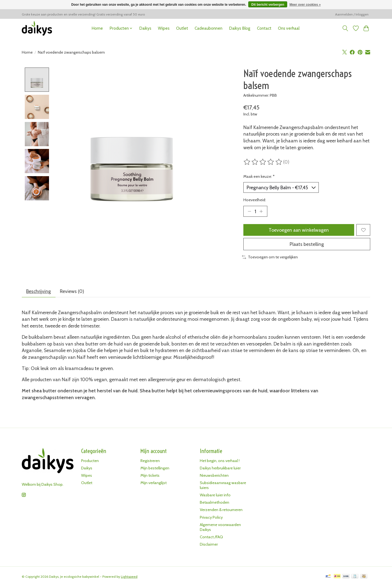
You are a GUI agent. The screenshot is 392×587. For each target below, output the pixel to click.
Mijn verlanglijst (154, 483)
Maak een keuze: (259, 176)
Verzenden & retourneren (221, 510)
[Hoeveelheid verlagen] (249, 211)
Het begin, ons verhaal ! (220, 461)
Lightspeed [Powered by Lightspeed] (129, 577)
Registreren (150, 461)
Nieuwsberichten (214, 476)
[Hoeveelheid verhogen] (261, 211)
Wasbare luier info (215, 496)
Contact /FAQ (211, 537)
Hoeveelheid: (255, 200)
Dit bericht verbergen (268, 5)
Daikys (145, 28)
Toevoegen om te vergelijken (270, 258)
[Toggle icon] (345, 28)
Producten (90, 461)
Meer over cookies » (305, 5)
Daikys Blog (240, 28)
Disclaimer (209, 545)
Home (97, 28)
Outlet (182, 28)
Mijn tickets (150, 476)
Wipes (164, 28)
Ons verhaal (289, 28)
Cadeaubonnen (209, 28)
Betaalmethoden (215, 503)
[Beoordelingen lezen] (263, 162)
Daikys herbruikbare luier (220, 468)
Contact (264, 28)
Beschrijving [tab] (39, 291)
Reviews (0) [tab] (72, 291)
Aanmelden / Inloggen (352, 14)
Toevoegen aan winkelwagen (299, 230)
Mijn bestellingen (155, 468)
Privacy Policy (211, 518)
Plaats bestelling (307, 244)
